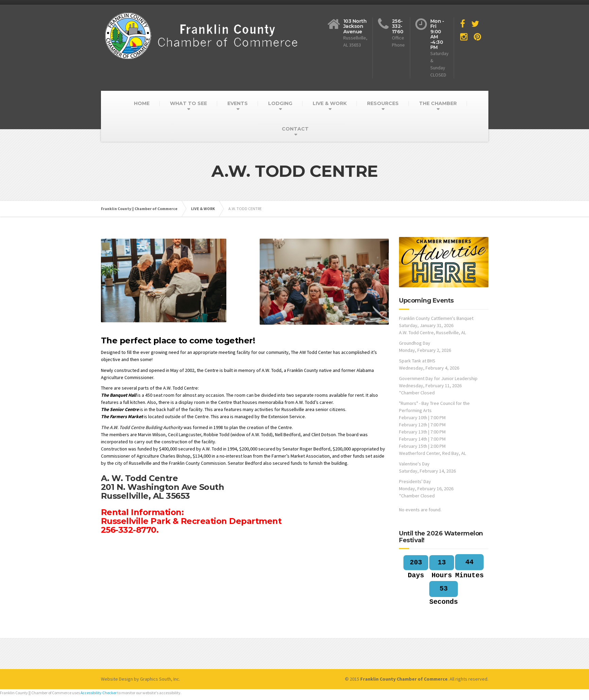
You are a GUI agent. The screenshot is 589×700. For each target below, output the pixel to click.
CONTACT (295, 129)
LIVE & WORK (330, 103)
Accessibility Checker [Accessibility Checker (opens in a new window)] (99, 693)
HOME (142, 103)
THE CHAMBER (438, 103)
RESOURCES (383, 103)
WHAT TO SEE (188, 103)
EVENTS (238, 103)
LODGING (280, 103)
